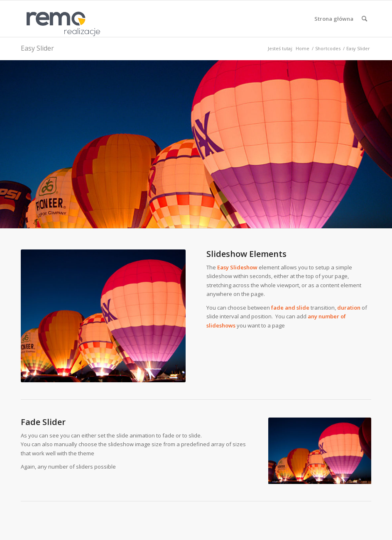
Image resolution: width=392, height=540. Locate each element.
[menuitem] (334, 19)
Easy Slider (37, 48)
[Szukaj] (364, 19)
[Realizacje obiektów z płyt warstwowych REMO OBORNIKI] (61, 19)
